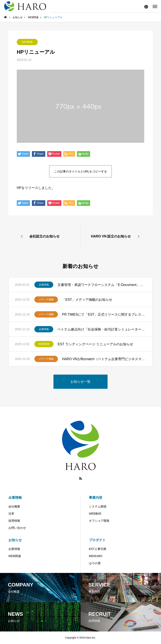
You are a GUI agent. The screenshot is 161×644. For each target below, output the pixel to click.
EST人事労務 (98, 549)
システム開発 (98, 506)
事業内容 (96, 498)
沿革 (11, 514)
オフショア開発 (99, 521)
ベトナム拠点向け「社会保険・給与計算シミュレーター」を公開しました (102, 329)
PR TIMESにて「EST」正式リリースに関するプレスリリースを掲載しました (104, 314)
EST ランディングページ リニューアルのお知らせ (95, 344)
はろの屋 (95, 563)
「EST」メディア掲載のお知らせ (87, 300)
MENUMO (96, 556)
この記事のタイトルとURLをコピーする (80, 171)
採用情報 (14, 521)
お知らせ (15, 540)
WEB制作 (95, 514)
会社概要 (14, 506)
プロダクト (97, 540)
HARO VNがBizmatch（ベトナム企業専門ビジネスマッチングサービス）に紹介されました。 (104, 359)
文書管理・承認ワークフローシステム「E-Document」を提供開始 (102, 285)
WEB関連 (27, 42)
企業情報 (44, 285)
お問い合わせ (17, 528)
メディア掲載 (46, 300)
